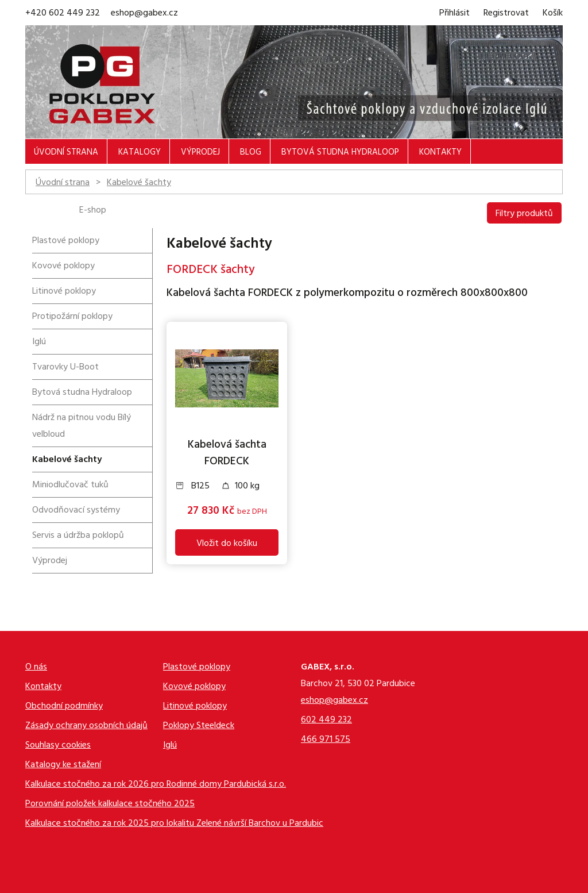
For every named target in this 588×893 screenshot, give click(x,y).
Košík (553, 14)
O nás (36, 668)
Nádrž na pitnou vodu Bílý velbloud (82, 427)
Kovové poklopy (63, 267)
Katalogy (140, 153)
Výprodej (200, 153)
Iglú (39, 342)
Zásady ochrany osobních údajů (86, 727)
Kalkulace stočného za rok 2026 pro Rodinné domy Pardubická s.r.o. (156, 785)
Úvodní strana (66, 153)
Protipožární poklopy (72, 317)
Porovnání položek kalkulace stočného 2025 (110, 805)
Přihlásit (454, 14)
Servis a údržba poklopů (78, 536)
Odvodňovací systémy (76, 511)
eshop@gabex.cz (144, 14)
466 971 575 (326, 740)
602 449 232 (326, 721)
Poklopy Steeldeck (199, 727)
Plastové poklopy (66, 241)
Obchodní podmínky (64, 707)
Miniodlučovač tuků (70, 486)
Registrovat (506, 14)
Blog (251, 153)
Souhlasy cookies (58, 746)
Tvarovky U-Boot (65, 368)
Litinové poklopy (64, 292)
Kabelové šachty (139, 183)
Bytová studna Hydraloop (340, 153)
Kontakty (440, 153)
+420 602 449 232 (63, 14)
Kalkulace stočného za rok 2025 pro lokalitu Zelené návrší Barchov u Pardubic (174, 824)
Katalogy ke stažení (63, 766)
